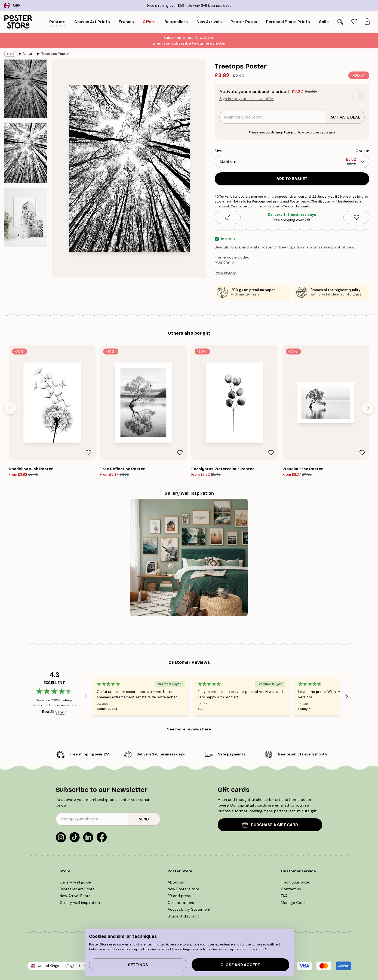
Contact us (291, 889)
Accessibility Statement (189, 909)
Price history (225, 273)
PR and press (179, 896)
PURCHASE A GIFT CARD (270, 825)
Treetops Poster (55, 54)
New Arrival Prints (75, 896)
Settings (138, 965)
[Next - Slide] (368, 408)
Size (218, 151)
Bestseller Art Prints (77, 889)
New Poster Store (183, 889)
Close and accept (240, 965)
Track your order (296, 882)
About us (176, 882)
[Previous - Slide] (10, 408)
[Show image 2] (26, 153)
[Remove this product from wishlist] (356, 217)
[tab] (354, 22)
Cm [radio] (359, 151)
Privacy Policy (282, 132)
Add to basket (292, 179)
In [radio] (368, 151)
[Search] (340, 22)
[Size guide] (228, 217)
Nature (29, 54)
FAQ (284, 896)
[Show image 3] (26, 217)
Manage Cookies (296, 903)
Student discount (183, 916)
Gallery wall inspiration (80, 903)
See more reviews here (189, 729)
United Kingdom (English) (59, 966)
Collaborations (181, 903)
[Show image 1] (26, 89)
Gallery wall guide (75, 882)
